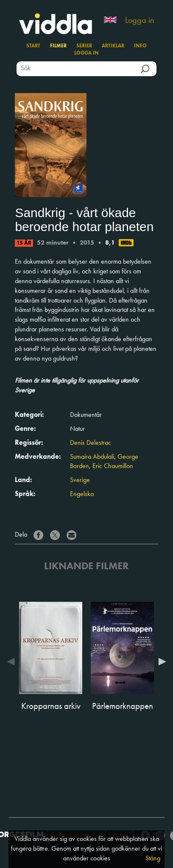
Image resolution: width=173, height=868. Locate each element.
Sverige (80, 480)
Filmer (58, 46)
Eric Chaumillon (113, 466)
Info (140, 46)
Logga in (140, 21)
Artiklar (113, 46)
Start (33, 46)
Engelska (82, 494)
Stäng (153, 859)
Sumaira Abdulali (92, 457)
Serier (84, 46)
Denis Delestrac (91, 443)
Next (160, 661)
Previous (13, 661)
